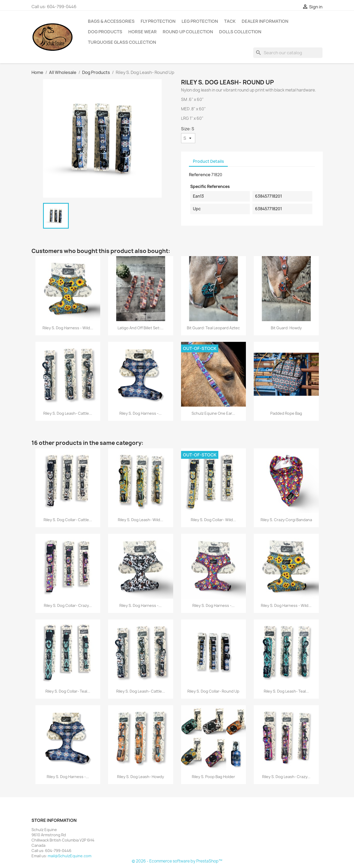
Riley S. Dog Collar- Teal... (68, 691)
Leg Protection (200, 21)
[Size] (188, 138)
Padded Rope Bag (286, 413)
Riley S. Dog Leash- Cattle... (68, 413)
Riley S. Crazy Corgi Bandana (286, 520)
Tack (230, 21)
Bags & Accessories (111, 21)
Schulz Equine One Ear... (213, 413)
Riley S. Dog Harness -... (141, 413)
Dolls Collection (240, 32)
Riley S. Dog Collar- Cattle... (68, 520)
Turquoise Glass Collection (122, 42)
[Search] (288, 53)
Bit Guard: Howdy (286, 328)
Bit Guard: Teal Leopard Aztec (213, 328)
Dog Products (105, 32)
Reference (200, 175)
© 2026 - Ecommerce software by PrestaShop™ (177, 861)
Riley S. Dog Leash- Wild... (141, 520)
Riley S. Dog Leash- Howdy (141, 777)
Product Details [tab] (208, 161)
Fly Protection (158, 21)
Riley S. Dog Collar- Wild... (213, 520)
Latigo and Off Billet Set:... (141, 328)
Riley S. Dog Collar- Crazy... (68, 605)
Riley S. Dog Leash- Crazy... (286, 777)
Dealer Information (265, 21)
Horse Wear (142, 32)
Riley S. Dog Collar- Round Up (213, 691)
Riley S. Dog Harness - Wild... (68, 328)
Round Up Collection (188, 32)
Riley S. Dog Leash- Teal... (286, 691)
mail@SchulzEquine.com (70, 856)
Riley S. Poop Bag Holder (213, 777)
